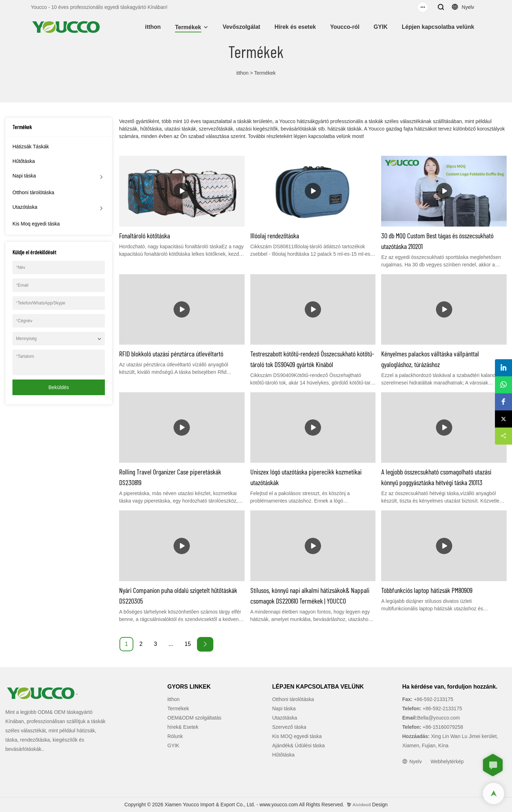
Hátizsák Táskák (31, 147)
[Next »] (205, 644)
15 (188, 644)
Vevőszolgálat (241, 27)
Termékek (188, 27)
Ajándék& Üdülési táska (299, 745)
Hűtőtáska (24, 161)
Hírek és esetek (295, 27)
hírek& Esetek (183, 727)
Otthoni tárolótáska (33, 192)
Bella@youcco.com (438, 718)
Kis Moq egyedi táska (36, 224)
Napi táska (24, 176)
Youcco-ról (345, 27)
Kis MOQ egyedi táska (297, 736)
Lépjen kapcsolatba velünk (438, 27)
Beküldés (59, 387)
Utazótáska (25, 207)
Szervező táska (289, 727)
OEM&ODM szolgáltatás (194, 718)
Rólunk (175, 736)
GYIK (381, 27)
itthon (153, 27)
